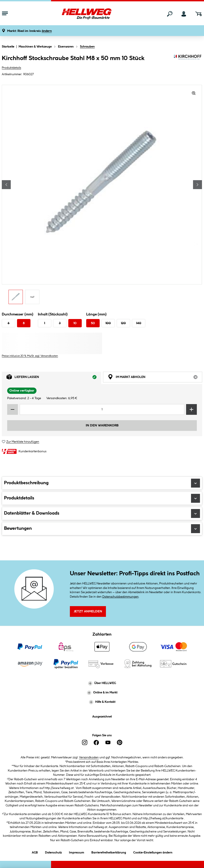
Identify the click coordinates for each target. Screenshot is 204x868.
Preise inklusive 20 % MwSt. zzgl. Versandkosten (30, 356)
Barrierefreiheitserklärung (109, 852)
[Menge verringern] (13, 409)
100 (108, 323)
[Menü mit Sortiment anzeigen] (5, 14)
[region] (102, 196)
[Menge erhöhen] (191, 409)
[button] (29, 31)
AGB (35, 852)
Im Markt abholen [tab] (155, 378)
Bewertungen (102, 529)
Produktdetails (11, 68)
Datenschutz (53, 852)
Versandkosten (89, 757)
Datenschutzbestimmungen (120, 597)
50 (93, 323)
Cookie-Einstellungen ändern (153, 852)
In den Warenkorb (102, 426)
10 (75, 323)
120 (123, 323)
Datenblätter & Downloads (102, 513)
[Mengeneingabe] (102, 409)
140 (139, 323)
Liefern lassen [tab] (54, 378)
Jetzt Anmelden (88, 611)
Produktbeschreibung (102, 483)
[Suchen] (170, 14)
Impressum (77, 852)
